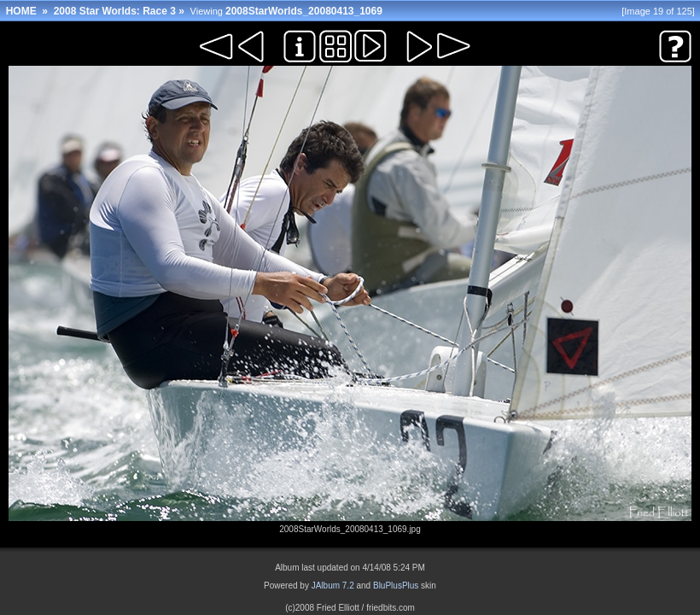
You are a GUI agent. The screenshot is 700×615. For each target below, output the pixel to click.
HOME (21, 11)
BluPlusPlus (396, 586)
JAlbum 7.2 (333, 586)
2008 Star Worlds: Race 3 (115, 11)
